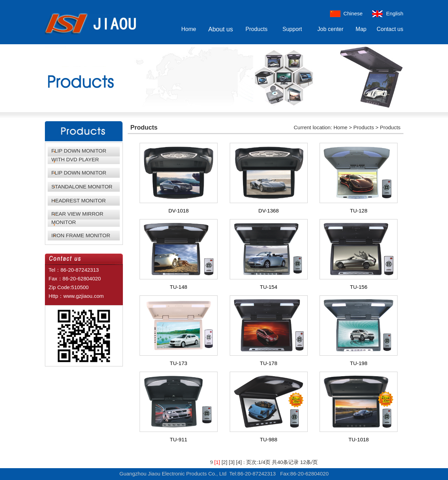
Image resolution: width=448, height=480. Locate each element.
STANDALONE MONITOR (82, 187)
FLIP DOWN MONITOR (79, 173)
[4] (239, 462)
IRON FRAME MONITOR (81, 235)
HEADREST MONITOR (79, 200)
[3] (232, 462)
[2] (224, 462)
